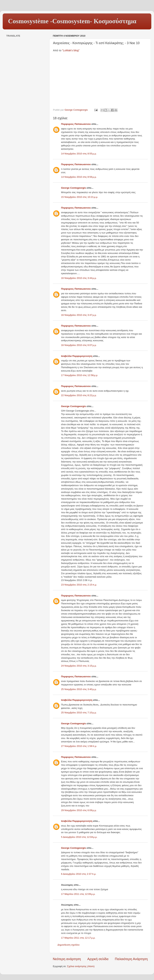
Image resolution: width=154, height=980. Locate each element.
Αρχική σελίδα (98, 959)
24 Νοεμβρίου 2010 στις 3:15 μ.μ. (79, 666)
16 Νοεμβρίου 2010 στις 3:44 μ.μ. (79, 278)
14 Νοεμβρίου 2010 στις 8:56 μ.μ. (79, 177)
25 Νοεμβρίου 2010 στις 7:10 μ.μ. (79, 713)
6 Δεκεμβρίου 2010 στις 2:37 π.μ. (79, 874)
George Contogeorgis (74, 188)
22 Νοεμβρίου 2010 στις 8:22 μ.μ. (79, 395)
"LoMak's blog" (71, 50)
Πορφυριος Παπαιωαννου (76, 124)
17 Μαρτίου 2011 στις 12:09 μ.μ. (78, 894)
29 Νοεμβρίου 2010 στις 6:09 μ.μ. (79, 810)
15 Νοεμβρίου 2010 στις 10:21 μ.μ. (80, 197)
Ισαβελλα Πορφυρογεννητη (77, 356)
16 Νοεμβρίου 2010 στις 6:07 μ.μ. (79, 345)
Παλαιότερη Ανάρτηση (131, 959)
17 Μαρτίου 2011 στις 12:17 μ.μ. (78, 938)
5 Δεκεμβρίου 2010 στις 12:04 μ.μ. (79, 837)
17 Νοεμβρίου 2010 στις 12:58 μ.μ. (80, 375)
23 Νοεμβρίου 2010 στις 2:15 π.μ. (79, 585)
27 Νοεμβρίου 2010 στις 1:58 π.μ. (79, 746)
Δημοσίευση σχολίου (68, 945)
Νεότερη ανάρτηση (67, 959)
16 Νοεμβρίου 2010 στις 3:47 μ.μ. (79, 315)
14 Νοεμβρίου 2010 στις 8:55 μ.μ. (79, 154)
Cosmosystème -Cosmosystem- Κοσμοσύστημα (72, 21)
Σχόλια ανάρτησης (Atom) (81, 966)
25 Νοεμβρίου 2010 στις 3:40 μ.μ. (79, 689)
